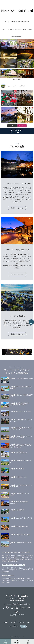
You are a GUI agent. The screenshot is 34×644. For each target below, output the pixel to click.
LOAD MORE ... (17, 79)
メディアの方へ (14, 626)
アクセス (21, 622)
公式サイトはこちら (17, 208)
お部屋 (6, 622)
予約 (23, 626)
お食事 (13, 622)
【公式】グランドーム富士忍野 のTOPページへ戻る (17, 29)
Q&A (29, 622)
